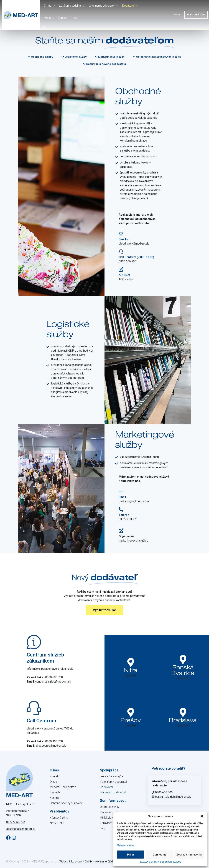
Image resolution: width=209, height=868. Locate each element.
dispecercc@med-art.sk (51, 746)
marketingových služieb (133, 541)
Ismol (177, 15)
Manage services (126, 845)
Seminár (55, 792)
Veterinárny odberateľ (103, 6)
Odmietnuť (159, 855)
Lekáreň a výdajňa (72, 6)
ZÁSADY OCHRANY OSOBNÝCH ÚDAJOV (160, 862)
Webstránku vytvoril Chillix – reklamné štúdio (87, 861)
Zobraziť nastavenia (189, 855)
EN (75, 18)
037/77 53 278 (128, 519)
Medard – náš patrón (57, 18)
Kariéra (54, 798)
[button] (202, 816)
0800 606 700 (128, 261)
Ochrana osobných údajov (66, 803)
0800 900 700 (54, 741)
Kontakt (55, 776)
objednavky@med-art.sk (134, 244)
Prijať (131, 855)
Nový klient (57, 823)
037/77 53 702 (16, 822)
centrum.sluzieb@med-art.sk (53, 682)
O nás (49, 6)
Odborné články (110, 807)
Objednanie (126, 536)
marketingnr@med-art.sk (134, 501)
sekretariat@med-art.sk (21, 829)
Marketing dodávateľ (113, 792)
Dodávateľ (130, 6)
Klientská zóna (196, 15)
